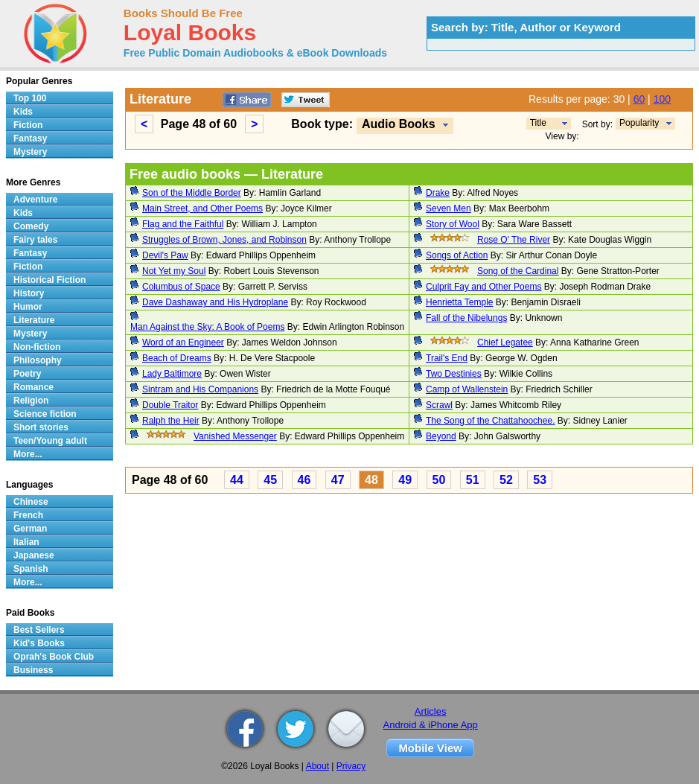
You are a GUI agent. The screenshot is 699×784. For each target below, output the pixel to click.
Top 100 (30, 98)
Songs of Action (457, 255)
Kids (23, 112)
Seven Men (449, 208)
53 (540, 480)
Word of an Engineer (183, 342)
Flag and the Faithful (183, 224)
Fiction (28, 125)
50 (439, 480)
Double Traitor (170, 405)
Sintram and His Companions (200, 389)
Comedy (31, 226)
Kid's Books (39, 643)
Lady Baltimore (172, 374)
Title (538, 123)
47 (338, 480)
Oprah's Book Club (54, 657)
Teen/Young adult (50, 441)
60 (639, 99)
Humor (28, 307)
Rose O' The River (514, 240)
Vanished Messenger (235, 436)
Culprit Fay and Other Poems (483, 287)
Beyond (441, 436)
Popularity (639, 123)
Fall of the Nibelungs (466, 318)
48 (371, 480)
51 (473, 480)
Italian (26, 542)
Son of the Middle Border (192, 193)
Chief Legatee (505, 342)
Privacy (351, 766)
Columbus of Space (181, 287)
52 (506, 480)
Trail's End (447, 358)
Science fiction (45, 414)
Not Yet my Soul (174, 271)
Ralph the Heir (171, 421)
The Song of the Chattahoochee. (490, 421)
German (30, 529)
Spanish (31, 569)
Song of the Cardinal (518, 271)
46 (304, 480)
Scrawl (439, 405)
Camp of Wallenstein (467, 389)
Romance (33, 387)
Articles (431, 711)
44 (237, 480)
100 (662, 99)
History (29, 293)
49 (405, 480)
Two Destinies (454, 374)
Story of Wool (453, 224)
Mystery (30, 152)
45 (270, 480)
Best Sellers (39, 630)
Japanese (34, 555)
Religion (31, 401)
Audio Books (399, 124)
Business (33, 670)
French (28, 515)
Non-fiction (37, 347)
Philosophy (38, 360)
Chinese (31, 502)
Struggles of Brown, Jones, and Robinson (224, 240)
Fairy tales (35, 240)
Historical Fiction (50, 280)
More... (28, 454)
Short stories (41, 427)
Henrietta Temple (460, 302)
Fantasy (30, 138)
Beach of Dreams (177, 358)
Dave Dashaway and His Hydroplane (215, 302)
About (317, 766)
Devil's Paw (165, 255)
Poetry (27, 374)
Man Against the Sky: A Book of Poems (207, 327)
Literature (34, 320)
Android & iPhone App (431, 725)
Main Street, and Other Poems (202, 208)
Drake (438, 193)
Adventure (35, 200)
